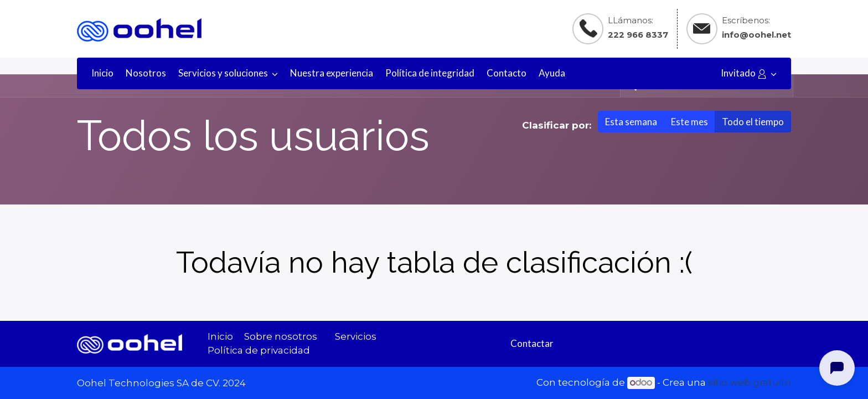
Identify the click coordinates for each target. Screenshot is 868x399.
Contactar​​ (532, 343)
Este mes (689, 122)
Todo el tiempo (753, 122)
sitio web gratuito (750, 382)
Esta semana (631, 122)
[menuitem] (102, 73)
